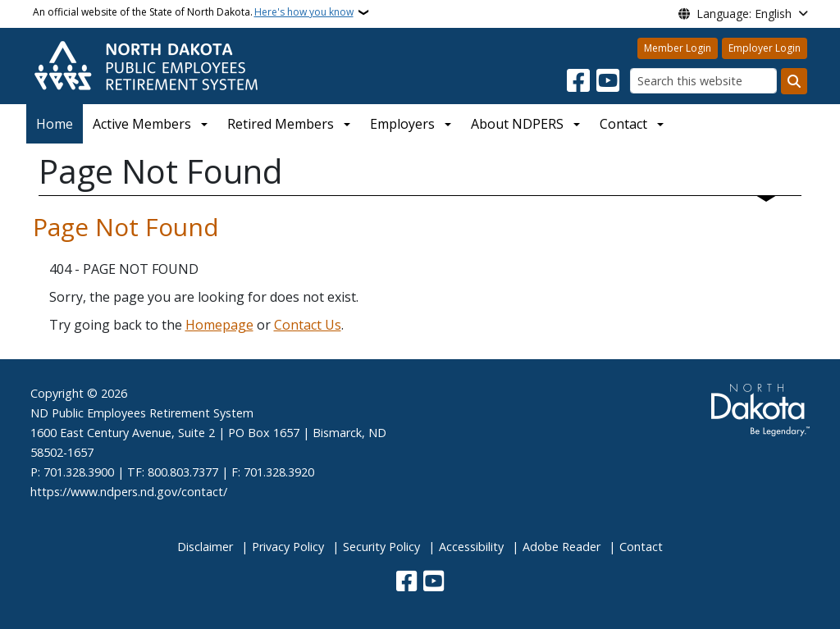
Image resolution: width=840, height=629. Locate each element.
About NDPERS (517, 124)
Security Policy (381, 547)
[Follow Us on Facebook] (578, 81)
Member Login (678, 48)
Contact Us (308, 325)
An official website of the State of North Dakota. (193, 12)
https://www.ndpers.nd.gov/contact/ (129, 492)
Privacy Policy (288, 547)
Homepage (219, 325)
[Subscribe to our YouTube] (608, 81)
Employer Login (765, 48)
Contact (641, 547)
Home (55, 124)
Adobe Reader (562, 547)
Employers (402, 124)
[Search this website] (703, 81)
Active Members (142, 124)
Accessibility (471, 547)
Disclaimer (205, 547)
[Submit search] (794, 81)
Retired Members (281, 124)
